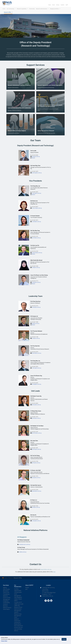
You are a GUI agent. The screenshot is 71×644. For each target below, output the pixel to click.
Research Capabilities (22, 9)
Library (58, 5)
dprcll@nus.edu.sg (36, 507)
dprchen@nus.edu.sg (36, 449)
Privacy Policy (4, 641)
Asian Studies (6, 589)
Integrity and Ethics (55, 9)
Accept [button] (64, 639)
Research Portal (18, 607)
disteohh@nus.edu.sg (36, 353)
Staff (67, 5)
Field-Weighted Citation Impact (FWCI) (18, 599)
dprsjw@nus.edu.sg (36, 478)
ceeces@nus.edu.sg (36, 307)
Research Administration (42, 9)
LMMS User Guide (19, 604)
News (50, 5)
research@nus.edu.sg (46, 569)
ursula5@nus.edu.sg (36, 222)
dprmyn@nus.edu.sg (36, 405)
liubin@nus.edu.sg (36, 156)
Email (53, 5)
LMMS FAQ (17, 605)
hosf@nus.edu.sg (22, 552)
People (27, 587)
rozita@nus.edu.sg (36, 267)
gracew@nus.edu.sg (36, 418)
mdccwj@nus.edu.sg (37, 193)
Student (62, 5)
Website (33, 158)
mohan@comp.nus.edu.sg (24, 544)
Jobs (26, 589)
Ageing (5, 587)
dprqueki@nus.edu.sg (36, 491)
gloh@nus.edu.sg (35, 323)
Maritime (5, 606)
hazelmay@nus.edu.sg (37, 173)
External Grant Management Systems (18, 610)
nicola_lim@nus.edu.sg (37, 208)
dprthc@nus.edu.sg (36, 463)
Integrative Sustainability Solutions (6, 602)
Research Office (8, 12)
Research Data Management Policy (18, 615)
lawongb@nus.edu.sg (36, 384)
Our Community (11, 9)
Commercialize (18, 592)
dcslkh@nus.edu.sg (36, 282)
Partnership (32, 9)
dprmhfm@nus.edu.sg (37, 433)
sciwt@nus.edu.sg (36, 338)
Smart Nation (6, 609)
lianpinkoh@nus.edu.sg (37, 253)
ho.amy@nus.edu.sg (36, 521)
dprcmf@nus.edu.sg (36, 238)
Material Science (7, 607)
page (54, 572)
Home (4, 9)
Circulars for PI (18, 602)
